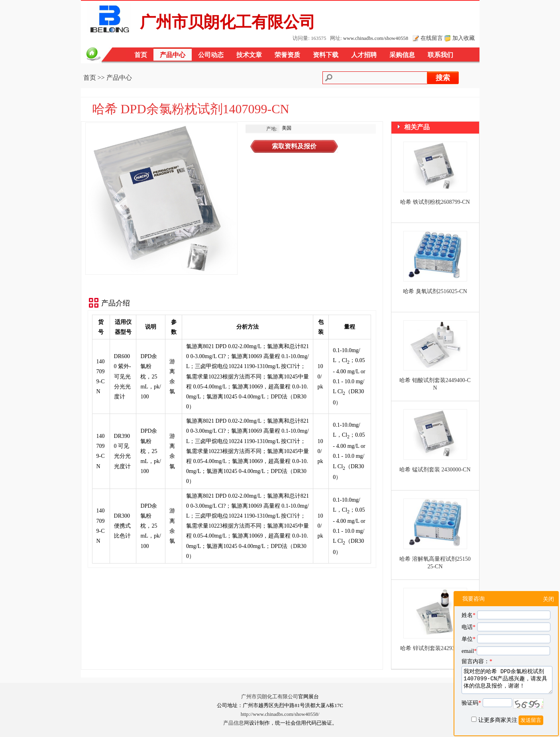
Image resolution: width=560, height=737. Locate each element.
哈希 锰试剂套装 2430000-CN (435, 470)
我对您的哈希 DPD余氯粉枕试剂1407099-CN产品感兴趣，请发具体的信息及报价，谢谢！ (507, 680)
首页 (141, 55)
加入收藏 (464, 38)
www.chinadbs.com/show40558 (376, 38)
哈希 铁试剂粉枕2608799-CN (435, 202)
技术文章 (249, 55)
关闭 (548, 599)
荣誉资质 (287, 55)
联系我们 (440, 55)
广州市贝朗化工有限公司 (270, 697)
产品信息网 (236, 723)
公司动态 (211, 55)
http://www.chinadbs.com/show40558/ (280, 714)
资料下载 (326, 55)
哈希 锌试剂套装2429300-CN (435, 648)
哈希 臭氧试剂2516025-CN (435, 291)
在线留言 (432, 38)
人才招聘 (364, 55)
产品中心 (173, 55)
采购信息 (402, 55)
